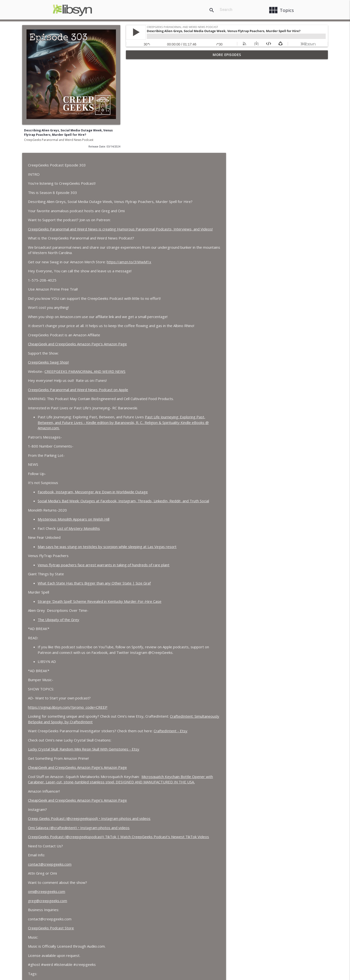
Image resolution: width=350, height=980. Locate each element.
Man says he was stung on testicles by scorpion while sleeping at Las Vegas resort (211, 455)
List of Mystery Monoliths (182, 436)
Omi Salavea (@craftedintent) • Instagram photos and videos (183, 736)
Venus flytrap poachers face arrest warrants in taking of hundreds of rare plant (207, 473)
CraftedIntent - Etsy (274, 639)
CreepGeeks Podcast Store (155, 836)
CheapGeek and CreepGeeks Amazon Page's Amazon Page (181, 252)
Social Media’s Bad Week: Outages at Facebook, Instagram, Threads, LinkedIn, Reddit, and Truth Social (227, 409)
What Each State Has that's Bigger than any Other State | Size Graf (198, 491)
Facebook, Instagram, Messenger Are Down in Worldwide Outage (197, 400)
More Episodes (227, 55)
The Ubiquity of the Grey (162, 528)
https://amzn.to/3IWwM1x (233, 170)
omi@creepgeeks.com (150, 800)
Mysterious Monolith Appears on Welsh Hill (177, 427)
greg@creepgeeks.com (151, 809)
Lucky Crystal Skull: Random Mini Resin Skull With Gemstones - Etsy (187, 657)
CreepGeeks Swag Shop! (152, 270)
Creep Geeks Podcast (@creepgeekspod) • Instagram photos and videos (193, 727)
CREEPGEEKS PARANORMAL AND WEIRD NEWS (189, 279)
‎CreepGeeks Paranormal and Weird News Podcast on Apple (182, 298)
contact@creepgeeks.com (153, 772)
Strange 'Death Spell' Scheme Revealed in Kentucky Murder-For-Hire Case (203, 509)
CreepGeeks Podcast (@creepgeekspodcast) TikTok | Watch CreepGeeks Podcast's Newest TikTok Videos (222, 745)
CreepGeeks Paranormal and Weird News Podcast (59, 140)
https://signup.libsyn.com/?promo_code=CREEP (171, 615)
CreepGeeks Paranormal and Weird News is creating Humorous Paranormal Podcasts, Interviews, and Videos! (224, 137)
